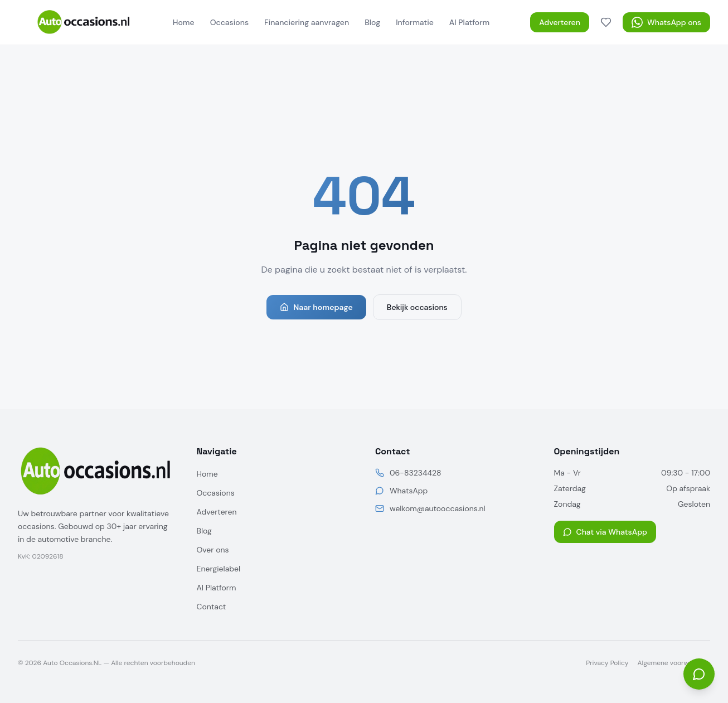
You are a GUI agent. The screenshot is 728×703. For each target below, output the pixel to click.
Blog (372, 22)
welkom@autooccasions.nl (438, 508)
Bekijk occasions (417, 307)
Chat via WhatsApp (605, 532)
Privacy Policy (607, 663)
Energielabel (219, 569)
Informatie (415, 22)
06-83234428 (415, 473)
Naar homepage (316, 307)
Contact (212, 607)
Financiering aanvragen (307, 22)
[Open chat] (699, 674)
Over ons (213, 550)
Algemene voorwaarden (674, 663)
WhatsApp (409, 491)
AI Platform (469, 22)
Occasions (229, 22)
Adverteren (560, 22)
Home (184, 22)
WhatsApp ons (666, 22)
